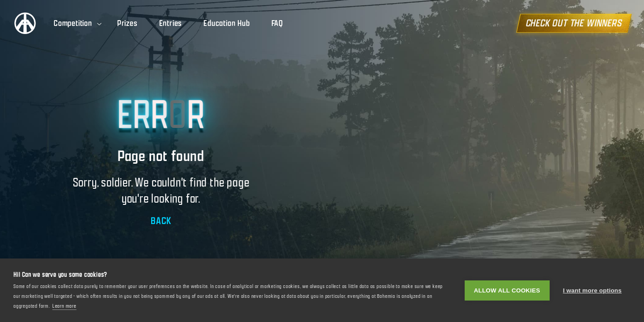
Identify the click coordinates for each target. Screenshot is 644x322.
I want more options (592, 290)
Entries (171, 23)
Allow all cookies (507, 290)
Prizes (127, 23)
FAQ (277, 23)
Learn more (64, 306)
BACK (161, 221)
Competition (78, 23)
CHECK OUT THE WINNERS (574, 23)
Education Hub (227, 23)
